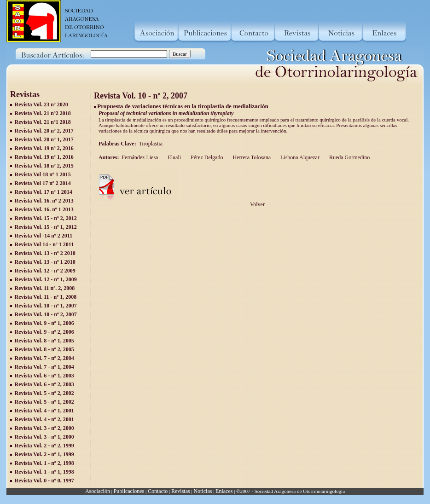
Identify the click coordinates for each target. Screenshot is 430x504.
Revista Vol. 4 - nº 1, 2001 (44, 411)
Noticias (203, 491)
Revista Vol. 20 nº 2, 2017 (44, 131)
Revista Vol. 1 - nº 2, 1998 (44, 463)
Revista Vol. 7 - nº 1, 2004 (44, 367)
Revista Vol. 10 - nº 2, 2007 (46, 314)
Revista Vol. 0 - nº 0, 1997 (44, 481)
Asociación (98, 491)
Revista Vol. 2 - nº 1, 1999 (44, 454)
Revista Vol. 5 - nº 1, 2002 (44, 402)
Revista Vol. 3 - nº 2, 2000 (44, 428)
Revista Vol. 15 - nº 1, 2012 (46, 227)
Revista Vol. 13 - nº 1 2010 (45, 262)
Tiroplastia (151, 144)
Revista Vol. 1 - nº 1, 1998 (44, 472)
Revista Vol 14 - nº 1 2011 (44, 244)
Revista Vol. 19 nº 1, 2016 (44, 157)
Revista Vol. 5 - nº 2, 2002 (44, 393)
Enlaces (224, 491)
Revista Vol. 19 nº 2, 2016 (44, 148)
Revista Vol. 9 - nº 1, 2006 (44, 323)
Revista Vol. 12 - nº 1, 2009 (46, 279)
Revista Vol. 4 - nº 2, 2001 (44, 419)
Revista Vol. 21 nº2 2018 (43, 113)
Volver (257, 204)
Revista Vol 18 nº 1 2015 (43, 174)
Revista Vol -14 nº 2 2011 (44, 236)
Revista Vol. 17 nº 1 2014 (44, 192)
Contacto (158, 491)
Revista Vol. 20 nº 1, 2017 (44, 139)
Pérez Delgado (206, 157)
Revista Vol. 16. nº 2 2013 (44, 201)
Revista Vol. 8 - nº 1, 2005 (44, 341)
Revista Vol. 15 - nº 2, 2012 (46, 218)
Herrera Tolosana (251, 157)
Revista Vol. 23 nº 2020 (41, 104)
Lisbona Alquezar (299, 157)
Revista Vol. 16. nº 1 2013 (44, 209)
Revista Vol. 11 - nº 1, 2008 (46, 297)
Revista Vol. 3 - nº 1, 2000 (44, 437)
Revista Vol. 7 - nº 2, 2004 (44, 358)
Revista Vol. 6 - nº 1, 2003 (44, 376)
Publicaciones (129, 491)
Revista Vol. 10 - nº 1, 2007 (46, 306)
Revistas (181, 491)
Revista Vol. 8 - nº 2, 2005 (44, 349)
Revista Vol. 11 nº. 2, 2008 (45, 288)
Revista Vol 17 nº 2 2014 (43, 183)
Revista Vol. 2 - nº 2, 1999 (44, 446)
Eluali (174, 157)
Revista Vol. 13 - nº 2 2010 (45, 253)
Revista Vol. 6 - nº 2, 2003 (44, 384)
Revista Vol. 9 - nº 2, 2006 (44, 332)
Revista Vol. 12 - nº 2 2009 (45, 271)
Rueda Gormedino (349, 157)
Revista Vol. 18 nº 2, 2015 (44, 166)
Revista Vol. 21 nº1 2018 (43, 122)
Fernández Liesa (140, 157)
